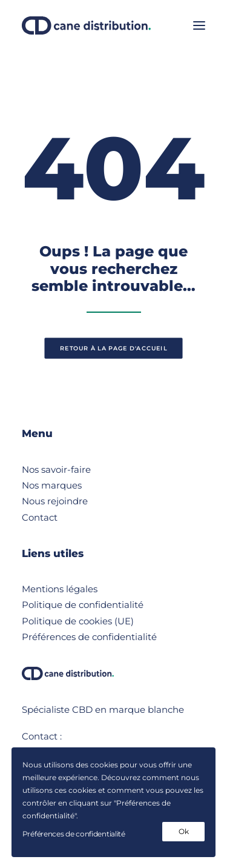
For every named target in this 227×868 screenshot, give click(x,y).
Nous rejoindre (55, 501)
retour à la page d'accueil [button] (113, 349)
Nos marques (52, 485)
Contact (40, 517)
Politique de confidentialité (83, 605)
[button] (199, 25)
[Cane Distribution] (86, 25)
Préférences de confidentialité (89, 637)
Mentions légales (60, 589)
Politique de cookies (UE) (78, 621)
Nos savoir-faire (56, 469)
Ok (183, 831)
